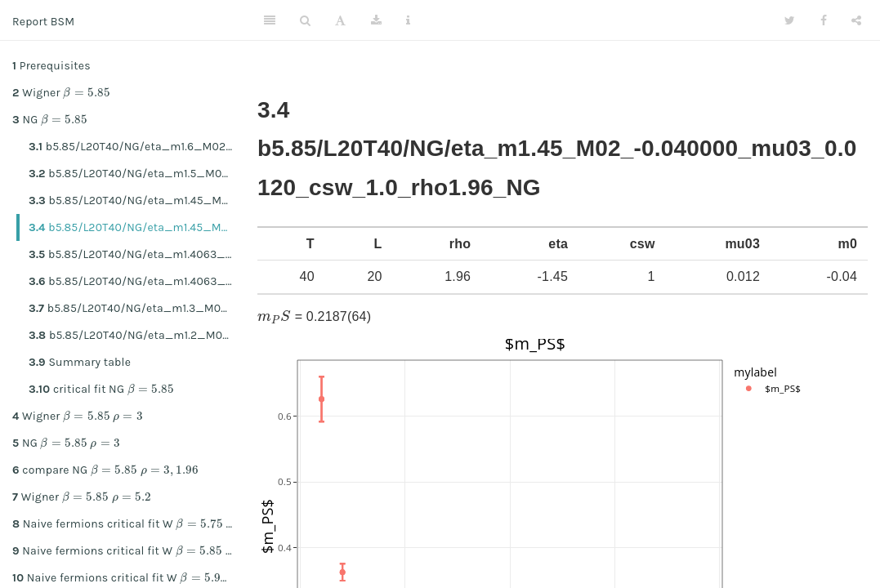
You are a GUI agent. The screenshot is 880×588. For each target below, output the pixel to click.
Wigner (61, 91)
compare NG (105, 469)
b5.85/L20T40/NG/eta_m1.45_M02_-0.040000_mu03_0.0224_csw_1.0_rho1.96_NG (137, 200)
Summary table (80, 362)
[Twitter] (790, 20)
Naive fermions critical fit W (129, 523)
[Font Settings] (340, 20)
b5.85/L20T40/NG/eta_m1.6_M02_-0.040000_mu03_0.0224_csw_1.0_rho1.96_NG (137, 147)
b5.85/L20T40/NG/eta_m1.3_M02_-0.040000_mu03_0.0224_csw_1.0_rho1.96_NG (137, 308)
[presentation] (87, 92)
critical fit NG (101, 388)
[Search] (305, 20)
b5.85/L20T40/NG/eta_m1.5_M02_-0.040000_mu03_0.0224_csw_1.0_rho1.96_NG (137, 174)
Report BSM (43, 22)
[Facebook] (824, 20)
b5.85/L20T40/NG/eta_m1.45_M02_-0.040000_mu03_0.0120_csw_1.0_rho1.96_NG (137, 227)
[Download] (376, 20)
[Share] (856, 20)
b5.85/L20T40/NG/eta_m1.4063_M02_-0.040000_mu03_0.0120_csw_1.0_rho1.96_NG (137, 281)
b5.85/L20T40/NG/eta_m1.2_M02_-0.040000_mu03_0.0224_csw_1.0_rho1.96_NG (137, 335)
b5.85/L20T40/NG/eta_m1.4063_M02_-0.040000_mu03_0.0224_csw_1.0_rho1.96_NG (137, 254)
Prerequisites (51, 66)
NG (50, 118)
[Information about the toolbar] (408, 20)
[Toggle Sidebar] (270, 20)
